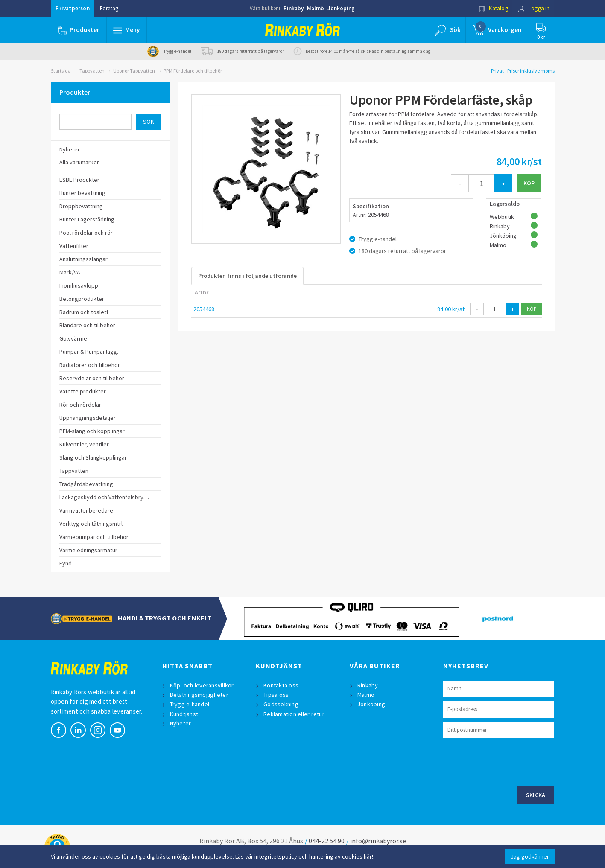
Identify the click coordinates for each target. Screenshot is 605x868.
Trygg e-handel (190, 704)
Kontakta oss (281, 685)
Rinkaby (294, 8)
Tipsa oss (276, 695)
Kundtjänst (184, 714)
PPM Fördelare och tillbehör (193, 71)
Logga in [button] (534, 8)
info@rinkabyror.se (378, 841)
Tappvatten (92, 71)
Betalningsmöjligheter (199, 695)
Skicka (536, 795)
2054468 (204, 309)
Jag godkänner (530, 856)
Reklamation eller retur (294, 714)
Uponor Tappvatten (134, 71)
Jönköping (341, 8)
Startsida (61, 71)
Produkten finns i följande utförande (247, 276)
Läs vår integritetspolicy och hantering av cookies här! (304, 856)
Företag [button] (109, 8)
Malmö (316, 8)
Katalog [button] (493, 8)
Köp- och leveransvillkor (202, 685)
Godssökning (281, 704)
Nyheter (181, 723)
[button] (127, 30)
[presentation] (508, 761)
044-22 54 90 (327, 841)
